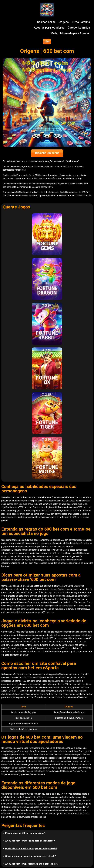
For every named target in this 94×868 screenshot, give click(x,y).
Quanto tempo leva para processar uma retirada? (31, 856)
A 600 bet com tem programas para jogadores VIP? (32, 864)
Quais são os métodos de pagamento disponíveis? (31, 848)
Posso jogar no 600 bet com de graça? (25, 833)
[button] (47, 833)
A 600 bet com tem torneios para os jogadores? (30, 841)
